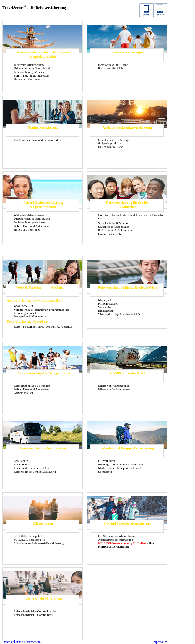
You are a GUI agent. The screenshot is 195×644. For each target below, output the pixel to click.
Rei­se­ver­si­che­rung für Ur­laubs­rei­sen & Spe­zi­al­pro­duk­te (43, 54)
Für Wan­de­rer (106, 461)
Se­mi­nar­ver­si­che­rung (43, 127)
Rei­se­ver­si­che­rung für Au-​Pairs (28, 321)
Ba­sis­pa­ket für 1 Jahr (111, 68)
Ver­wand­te (105, 307)
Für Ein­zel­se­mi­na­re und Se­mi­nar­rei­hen (38, 140)
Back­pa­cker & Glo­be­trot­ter (30, 316)
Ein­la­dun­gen (106, 311)
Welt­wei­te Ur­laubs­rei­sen (29, 65)
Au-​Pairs (58, 287)
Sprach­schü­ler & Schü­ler (113, 223)
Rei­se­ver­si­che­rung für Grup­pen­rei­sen (43, 373)
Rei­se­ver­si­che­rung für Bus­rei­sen (43, 448)
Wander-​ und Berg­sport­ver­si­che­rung (128, 448)
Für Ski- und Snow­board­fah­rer (117, 536)
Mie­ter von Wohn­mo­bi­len (114, 386)
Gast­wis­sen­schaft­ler (110, 234)
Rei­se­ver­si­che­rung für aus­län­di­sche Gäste (127, 287)
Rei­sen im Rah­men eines (29, 326)
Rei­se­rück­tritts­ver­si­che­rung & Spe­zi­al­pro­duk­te (43, 205)
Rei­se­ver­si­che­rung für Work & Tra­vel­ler (34, 301)
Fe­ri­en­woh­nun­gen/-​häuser (30, 72)
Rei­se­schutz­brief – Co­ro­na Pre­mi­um (36, 611)
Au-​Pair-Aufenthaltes (59, 326)
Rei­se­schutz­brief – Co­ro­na (43, 599)
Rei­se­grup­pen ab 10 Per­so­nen (32, 386)
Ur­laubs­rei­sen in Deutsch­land (32, 68)
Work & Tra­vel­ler (29, 287)
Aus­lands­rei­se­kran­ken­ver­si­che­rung (127, 127)
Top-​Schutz (21, 461)
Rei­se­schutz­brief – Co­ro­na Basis (34, 615)
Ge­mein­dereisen (24, 393)
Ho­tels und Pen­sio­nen (27, 79)
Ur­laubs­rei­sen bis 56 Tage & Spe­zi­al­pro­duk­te (114, 142)
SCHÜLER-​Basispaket (28, 536)
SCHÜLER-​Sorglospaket (29, 540)
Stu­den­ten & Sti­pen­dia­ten (114, 227)
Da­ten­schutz (32, 642)
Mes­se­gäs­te (105, 300)
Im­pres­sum (160, 642)
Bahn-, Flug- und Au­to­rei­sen (31, 75)
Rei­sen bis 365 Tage (110, 147)
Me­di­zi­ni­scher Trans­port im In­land (119, 468)
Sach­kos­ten (105, 472)
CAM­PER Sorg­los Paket (128, 373)
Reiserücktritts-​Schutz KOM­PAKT (35, 472)
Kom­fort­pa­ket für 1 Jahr (113, 65)
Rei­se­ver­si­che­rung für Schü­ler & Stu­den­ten (127, 205)
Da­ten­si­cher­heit (13, 642)
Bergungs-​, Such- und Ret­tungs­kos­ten (121, 464)
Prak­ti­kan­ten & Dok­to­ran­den (116, 230)
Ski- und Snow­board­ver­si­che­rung (128, 523)
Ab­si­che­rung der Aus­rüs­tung (116, 540)
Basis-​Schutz (22, 464)
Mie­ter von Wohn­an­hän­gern (115, 389)
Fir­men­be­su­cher (108, 303)
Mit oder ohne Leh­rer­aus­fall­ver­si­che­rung (39, 543)
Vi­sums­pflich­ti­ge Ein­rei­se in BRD (119, 314)
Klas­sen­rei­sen (43, 523)
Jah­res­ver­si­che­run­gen (128, 52)
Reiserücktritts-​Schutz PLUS (31, 468)
